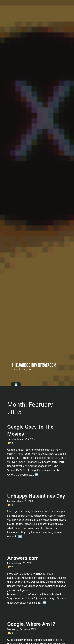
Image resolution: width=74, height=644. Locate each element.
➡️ (36, 475)
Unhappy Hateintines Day (36, 496)
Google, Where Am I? (31, 624)
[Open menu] (16, 384)
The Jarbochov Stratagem (34, 365)
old (12, 443)
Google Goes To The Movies (30, 430)
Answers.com (23, 558)
